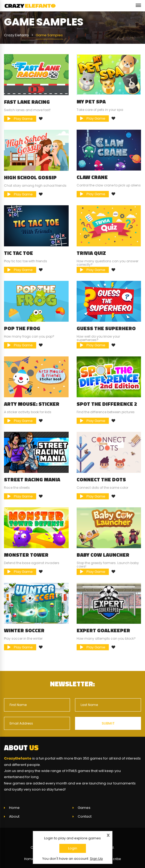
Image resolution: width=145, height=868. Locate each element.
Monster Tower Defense (26, 557)
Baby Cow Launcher (103, 555)
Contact (85, 816)
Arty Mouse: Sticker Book (32, 407)
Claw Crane (92, 177)
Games (84, 808)
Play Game (20, 119)
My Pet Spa (91, 102)
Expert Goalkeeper (103, 630)
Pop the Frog (22, 328)
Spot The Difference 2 (107, 404)
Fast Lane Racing (27, 102)
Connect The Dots (101, 479)
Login (73, 848)
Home (14, 808)
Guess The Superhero (106, 328)
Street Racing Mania (32, 479)
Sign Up (96, 859)
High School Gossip (30, 177)
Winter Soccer (24, 630)
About (14, 816)
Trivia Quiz (91, 253)
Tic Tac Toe (18, 253)
